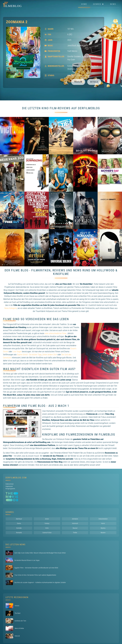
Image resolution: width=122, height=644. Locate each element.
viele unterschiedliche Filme (55, 333)
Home (84, 4)
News (113, 4)
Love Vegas (17, 352)
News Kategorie (11, 308)
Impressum (9, 486)
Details (94, 82)
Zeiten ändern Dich (50, 355)
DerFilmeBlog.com (16, 478)
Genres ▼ (99, 4)
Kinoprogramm (10, 489)
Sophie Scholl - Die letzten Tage (29, 355)
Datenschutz (10, 484)
